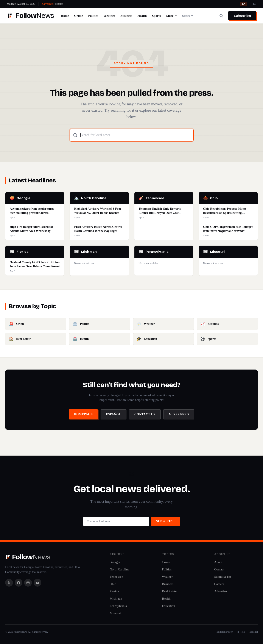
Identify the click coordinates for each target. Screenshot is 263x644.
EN (244, 4)
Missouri (115, 613)
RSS (241, 632)
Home (65, 16)
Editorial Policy (225, 632)
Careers (219, 584)
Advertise (220, 591)
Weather (109, 16)
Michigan (116, 599)
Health (142, 16)
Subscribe (242, 16)
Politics (93, 16)
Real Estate (169, 591)
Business (126, 16)
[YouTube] (37, 583)
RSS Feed (179, 414)
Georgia (115, 562)
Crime (79, 16)
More (172, 16)
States (188, 16)
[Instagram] (28, 583)
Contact (219, 569)
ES (254, 4)
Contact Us (145, 414)
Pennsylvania (118, 606)
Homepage (83, 414)
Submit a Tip (223, 577)
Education (169, 606)
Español (114, 414)
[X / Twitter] (9, 583)
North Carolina (119, 569)
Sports (156, 16)
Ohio (113, 584)
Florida (114, 591)
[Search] (221, 16)
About (218, 562)
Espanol (254, 632)
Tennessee (116, 577)
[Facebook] (19, 583)
